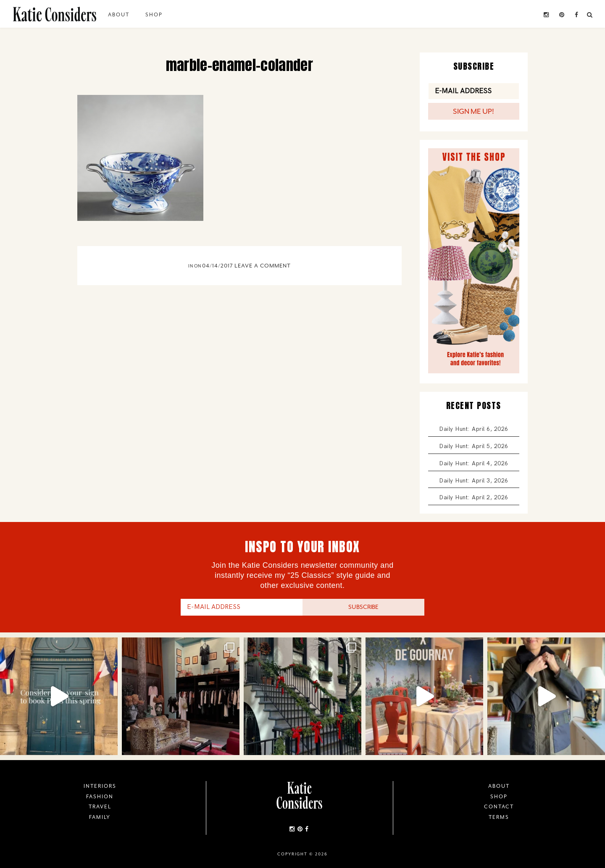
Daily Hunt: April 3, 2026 (474, 481)
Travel (100, 807)
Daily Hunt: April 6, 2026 (474, 429)
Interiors (100, 786)
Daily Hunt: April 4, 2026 (474, 463)
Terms (499, 817)
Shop (154, 15)
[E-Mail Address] (474, 91)
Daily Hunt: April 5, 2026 (474, 446)
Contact (499, 807)
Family (100, 817)
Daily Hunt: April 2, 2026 (474, 497)
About (119, 15)
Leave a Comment (263, 266)
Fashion (100, 797)
